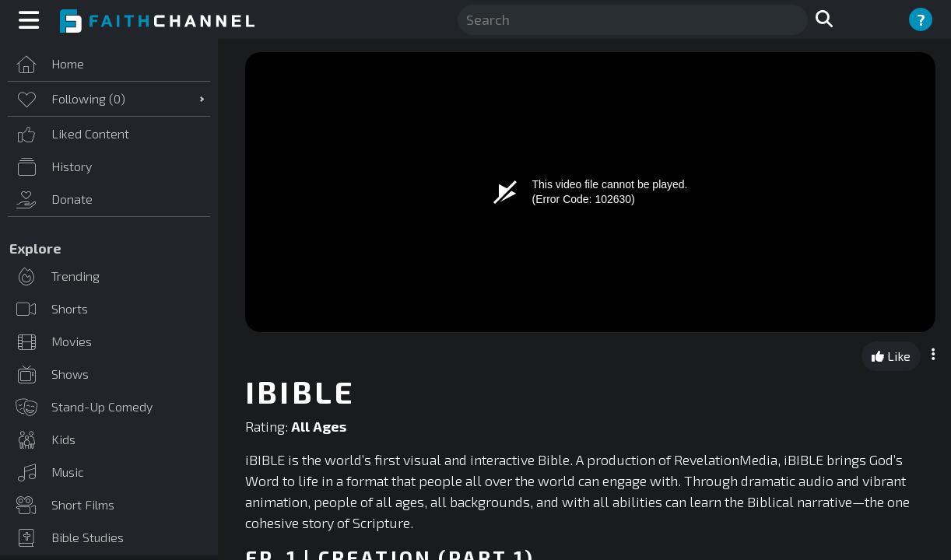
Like (891, 356)
